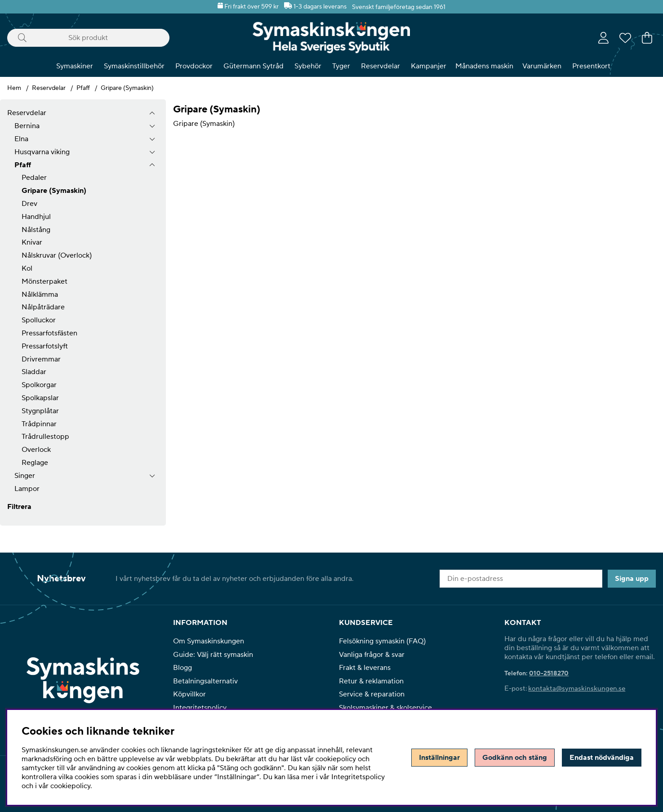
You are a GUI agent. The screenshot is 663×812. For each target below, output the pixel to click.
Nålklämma (40, 294)
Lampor (27, 489)
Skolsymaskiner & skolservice (385, 708)
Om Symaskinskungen (209, 641)
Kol (27, 268)
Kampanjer (429, 66)
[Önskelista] (625, 38)
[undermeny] (152, 126)
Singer (25, 476)
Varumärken (542, 66)
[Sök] (88, 38)
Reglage (35, 463)
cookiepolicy (70, 786)
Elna (21, 139)
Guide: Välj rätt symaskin (213, 655)
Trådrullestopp (45, 437)
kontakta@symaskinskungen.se (577, 689)
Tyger (341, 66)
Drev (29, 204)
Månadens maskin (484, 66)
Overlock (36, 450)
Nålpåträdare (43, 307)
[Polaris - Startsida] (331, 38)
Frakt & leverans (365, 668)
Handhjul (36, 217)
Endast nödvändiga (602, 758)
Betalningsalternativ (205, 681)
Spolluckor (39, 320)
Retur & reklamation (371, 681)
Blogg (182, 668)
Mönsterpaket (44, 281)
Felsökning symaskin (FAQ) (382, 641)
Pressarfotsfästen (49, 333)
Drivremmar (41, 359)
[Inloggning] (603, 38)
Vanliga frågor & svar (372, 655)
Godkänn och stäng (515, 758)
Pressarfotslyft (45, 346)
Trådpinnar (39, 424)
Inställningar (439, 758)
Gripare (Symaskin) (127, 88)
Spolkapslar (40, 398)
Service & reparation (372, 694)
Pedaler (34, 178)
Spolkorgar (39, 385)
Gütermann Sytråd (254, 66)
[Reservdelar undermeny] (152, 113)
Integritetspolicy (200, 708)
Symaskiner (75, 66)
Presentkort (591, 66)
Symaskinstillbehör (134, 66)
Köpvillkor (189, 694)
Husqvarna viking (42, 152)
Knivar (32, 242)
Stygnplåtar (40, 411)
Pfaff (83, 88)
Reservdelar (380, 66)
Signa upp (632, 579)
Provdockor (194, 66)
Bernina (27, 126)
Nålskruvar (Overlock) (57, 255)
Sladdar (34, 372)
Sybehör (308, 66)
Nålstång (36, 230)
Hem (14, 88)
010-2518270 (549, 674)
